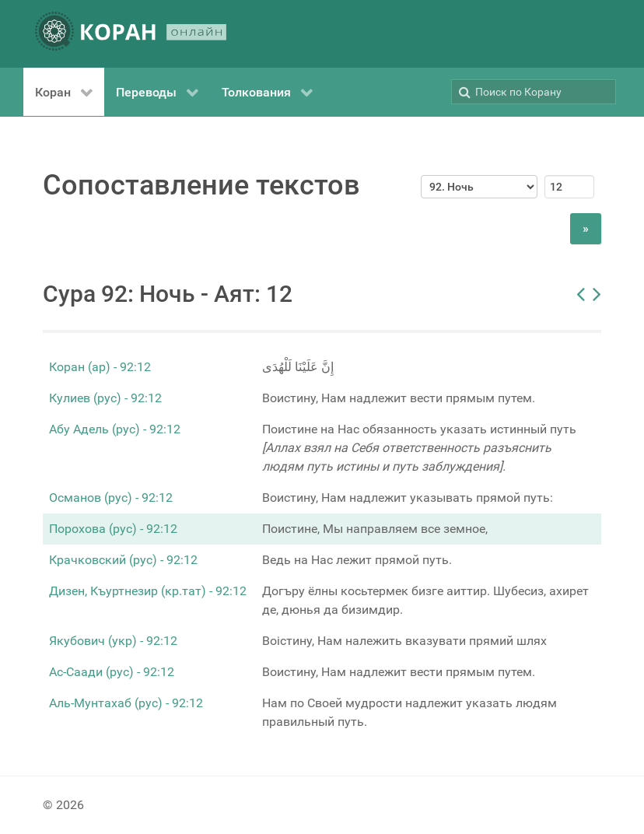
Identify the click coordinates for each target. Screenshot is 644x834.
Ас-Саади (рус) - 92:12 (112, 672)
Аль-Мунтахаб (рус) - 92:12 (126, 703)
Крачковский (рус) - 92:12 (123, 560)
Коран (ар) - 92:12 (100, 367)
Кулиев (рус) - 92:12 (105, 398)
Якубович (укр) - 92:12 (113, 641)
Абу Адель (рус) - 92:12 (115, 429)
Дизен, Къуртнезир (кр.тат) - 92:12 (148, 591)
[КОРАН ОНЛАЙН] (131, 34)
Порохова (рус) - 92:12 (113, 529)
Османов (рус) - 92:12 (111, 498)
